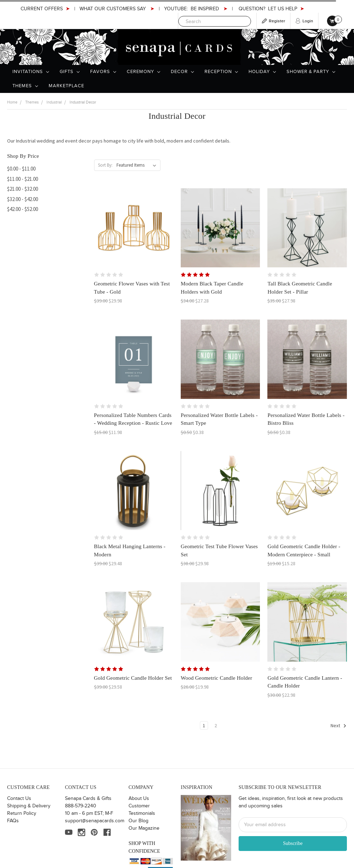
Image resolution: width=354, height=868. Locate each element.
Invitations (31, 72)
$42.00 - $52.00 (23, 209)
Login (308, 21)
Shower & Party (311, 72)
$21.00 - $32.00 (23, 189)
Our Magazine (144, 828)
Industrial (54, 102)
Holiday (262, 72)
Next (339, 726)
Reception (221, 72)
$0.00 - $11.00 (21, 169)
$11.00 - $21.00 (23, 179)
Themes (25, 86)
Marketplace (66, 86)
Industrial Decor (83, 102)
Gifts (70, 72)
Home (12, 102)
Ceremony (143, 72)
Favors (103, 72)
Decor (182, 72)
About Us (139, 799)
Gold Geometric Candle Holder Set (133, 678)
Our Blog (138, 821)
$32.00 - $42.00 (23, 199)
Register (277, 21)
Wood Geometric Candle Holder (216, 678)
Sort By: (105, 165)
